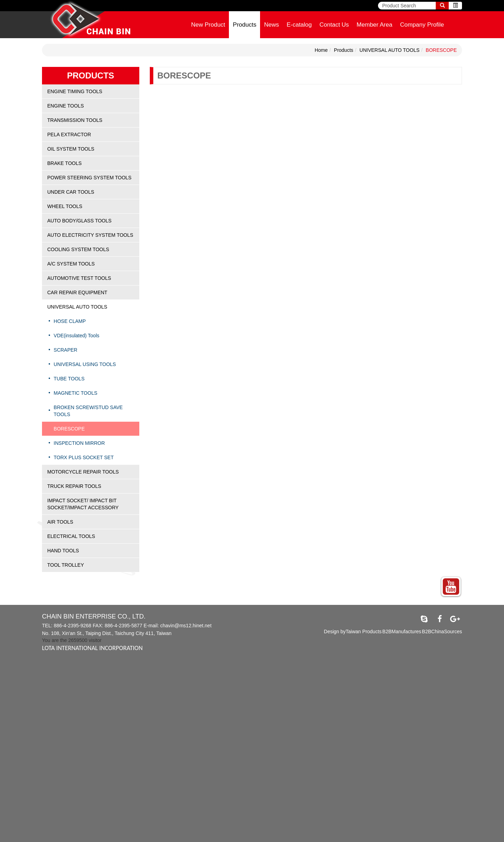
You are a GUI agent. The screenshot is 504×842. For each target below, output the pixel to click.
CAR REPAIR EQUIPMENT (77, 292)
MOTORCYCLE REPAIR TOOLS (83, 472)
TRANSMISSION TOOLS (75, 120)
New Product (208, 25)
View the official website (56, 726)
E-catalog (299, 25)
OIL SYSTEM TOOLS (71, 149)
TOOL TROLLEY (66, 565)
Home (321, 50)
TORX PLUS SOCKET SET (83, 457)
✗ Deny (9, 684)
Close (6, 663)
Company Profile (422, 25)
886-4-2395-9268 (72, 626)
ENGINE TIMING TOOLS (75, 91)
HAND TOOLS (63, 551)
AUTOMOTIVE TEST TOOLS (79, 278)
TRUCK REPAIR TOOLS (74, 486)
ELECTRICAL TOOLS (71, 536)
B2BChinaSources (442, 631)
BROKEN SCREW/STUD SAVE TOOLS (88, 411)
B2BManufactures (402, 631)
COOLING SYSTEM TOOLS (78, 249)
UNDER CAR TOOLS (71, 192)
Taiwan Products (364, 631)
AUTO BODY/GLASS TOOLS (79, 221)
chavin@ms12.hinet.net (186, 626)
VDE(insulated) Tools (76, 336)
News (271, 25)
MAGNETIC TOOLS (75, 393)
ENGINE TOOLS (66, 106)
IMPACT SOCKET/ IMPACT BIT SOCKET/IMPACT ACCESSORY (83, 504)
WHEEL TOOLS (65, 206)
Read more (15, 726)
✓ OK (176, 838)
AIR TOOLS (60, 522)
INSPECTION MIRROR (79, 443)
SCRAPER (65, 350)
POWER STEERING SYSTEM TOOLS (89, 178)
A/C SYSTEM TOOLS (71, 264)
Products (244, 25)
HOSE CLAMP (70, 321)
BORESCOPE (441, 50)
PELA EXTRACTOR (69, 134)
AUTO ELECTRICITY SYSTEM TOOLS (90, 235)
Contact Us (334, 25)
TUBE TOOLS (69, 379)
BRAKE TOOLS (64, 163)
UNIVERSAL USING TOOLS (85, 364)
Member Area (374, 25)
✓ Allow (9, 677)
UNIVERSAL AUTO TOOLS (389, 50)
